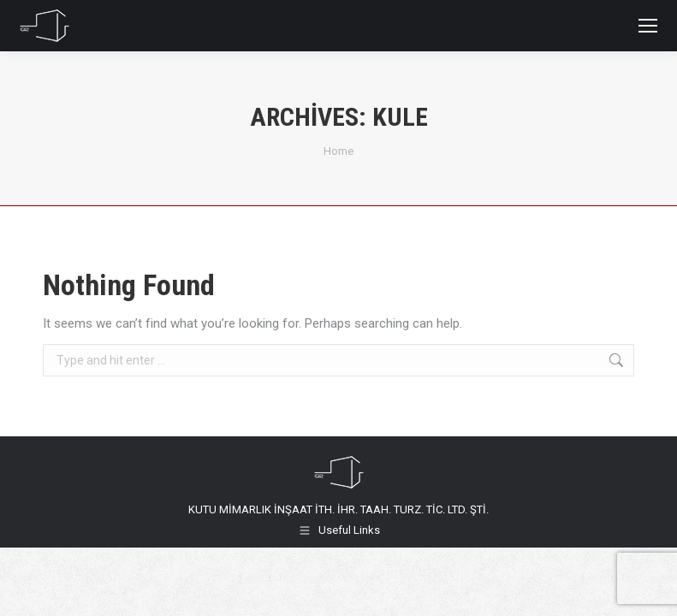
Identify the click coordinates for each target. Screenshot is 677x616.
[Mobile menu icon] (648, 26)
